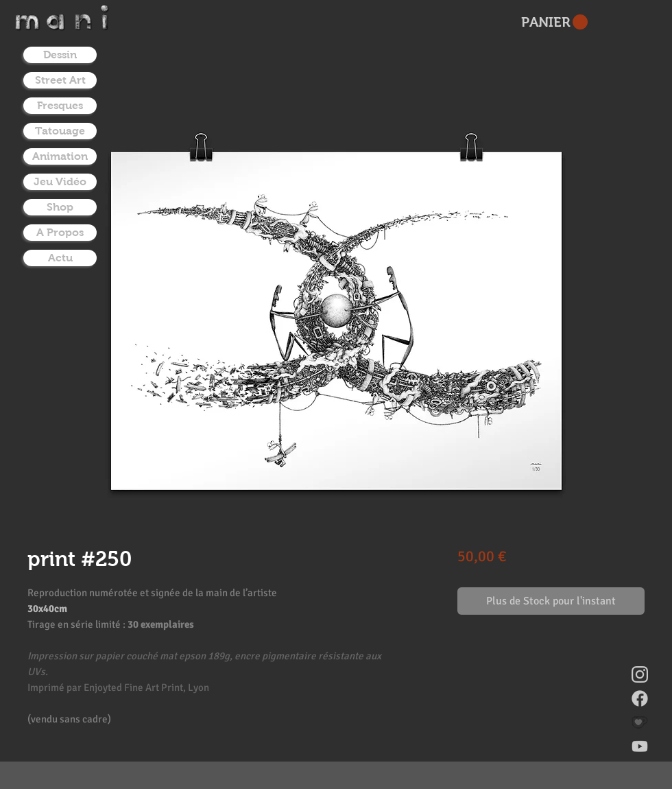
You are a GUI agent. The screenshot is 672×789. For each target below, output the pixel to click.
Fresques (60, 105)
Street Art (60, 80)
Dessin (60, 55)
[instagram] (640, 674)
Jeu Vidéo (60, 181)
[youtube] (640, 746)
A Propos (60, 232)
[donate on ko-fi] (640, 722)
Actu (60, 258)
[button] (554, 22)
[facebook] (640, 698)
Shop (60, 207)
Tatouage (60, 131)
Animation (60, 156)
